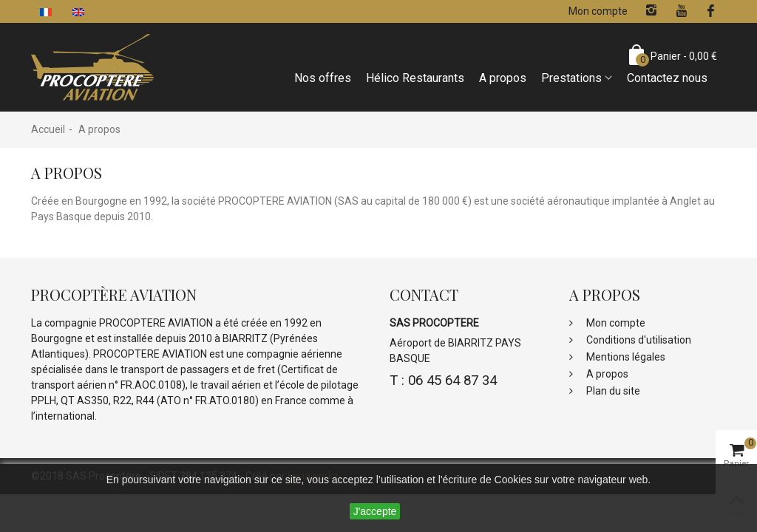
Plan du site (612, 391)
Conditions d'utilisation (638, 340)
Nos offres (323, 78)
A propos (503, 78)
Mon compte (615, 323)
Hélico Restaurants (415, 78)
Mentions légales (625, 357)
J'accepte (375, 511)
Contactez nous (667, 78)
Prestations (571, 78)
